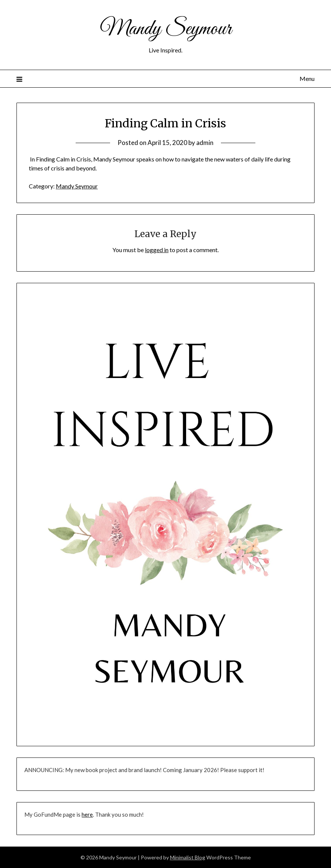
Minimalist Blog (188, 857)
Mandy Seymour (166, 29)
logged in (157, 250)
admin (205, 143)
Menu (307, 78)
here (87, 814)
